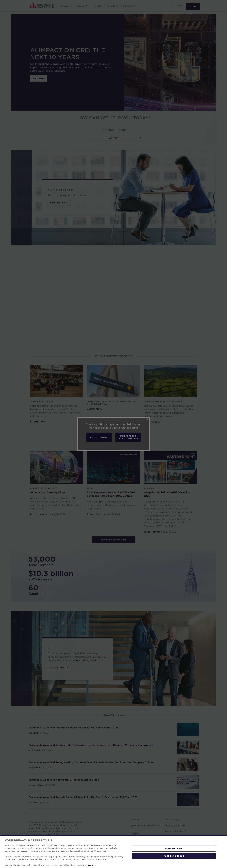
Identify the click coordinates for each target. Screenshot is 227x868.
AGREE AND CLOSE (174, 856)
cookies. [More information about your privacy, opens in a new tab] (92, 865)
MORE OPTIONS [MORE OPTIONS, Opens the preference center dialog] (174, 848)
